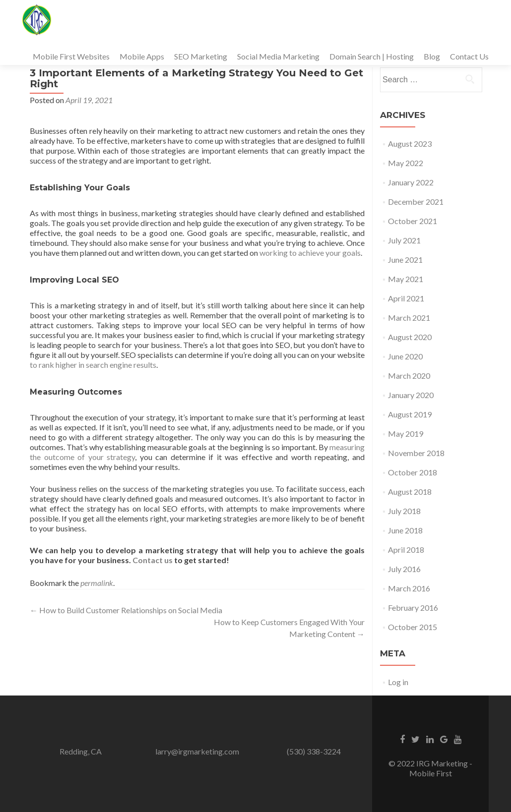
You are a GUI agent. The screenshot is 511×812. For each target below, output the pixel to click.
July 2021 (404, 240)
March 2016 (409, 588)
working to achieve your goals (310, 253)
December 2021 (416, 202)
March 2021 (409, 318)
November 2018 (416, 453)
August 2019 (410, 414)
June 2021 (405, 260)
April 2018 (406, 550)
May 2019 (406, 434)
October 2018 (413, 472)
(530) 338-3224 (314, 751)
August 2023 (410, 144)
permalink (97, 583)
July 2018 (404, 511)
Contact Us (469, 56)
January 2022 (411, 182)
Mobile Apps (142, 56)
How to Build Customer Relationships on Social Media (126, 610)
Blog (432, 56)
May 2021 (406, 279)
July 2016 (404, 569)
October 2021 (413, 221)
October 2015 (413, 627)
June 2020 (405, 356)
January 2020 (411, 395)
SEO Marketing (201, 56)
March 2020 (409, 376)
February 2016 (413, 608)
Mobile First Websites (71, 56)
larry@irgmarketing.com (197, 751)
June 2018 (405, 530)
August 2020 (410, 337)
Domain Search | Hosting (372, 56)
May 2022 (406, 163)
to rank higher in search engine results (93, 365)
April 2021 (406, 298)
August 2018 (410, 492)
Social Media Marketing (278, 56)
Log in (398, 682)
